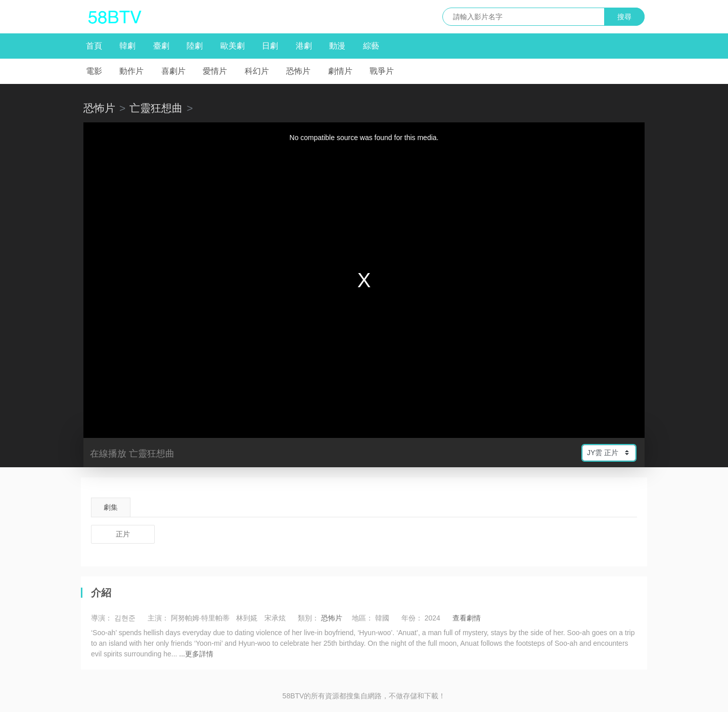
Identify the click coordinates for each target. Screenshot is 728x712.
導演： (102, 618)
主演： (158, 618)
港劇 (304, 46)
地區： (362, 618)
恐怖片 (298, 71)
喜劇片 (173, 71)
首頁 (94, 46)
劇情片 (340, 71)
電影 (94, 71)
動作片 (131, 71)
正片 (123, 534)
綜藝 (371, 46)
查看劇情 (467, 618)
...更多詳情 (196, 654)
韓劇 (127, 46)
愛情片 (215, 71)
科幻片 (257, 71)
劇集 (111, 507)
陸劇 (195, 46)
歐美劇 (233, 46)
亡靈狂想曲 (156, 108)
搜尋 (624, 17)
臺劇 (161, 46)
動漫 (337, 46)
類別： (308, 618)
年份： (412, 618)
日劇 (270, 46)
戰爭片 (382, 71)
